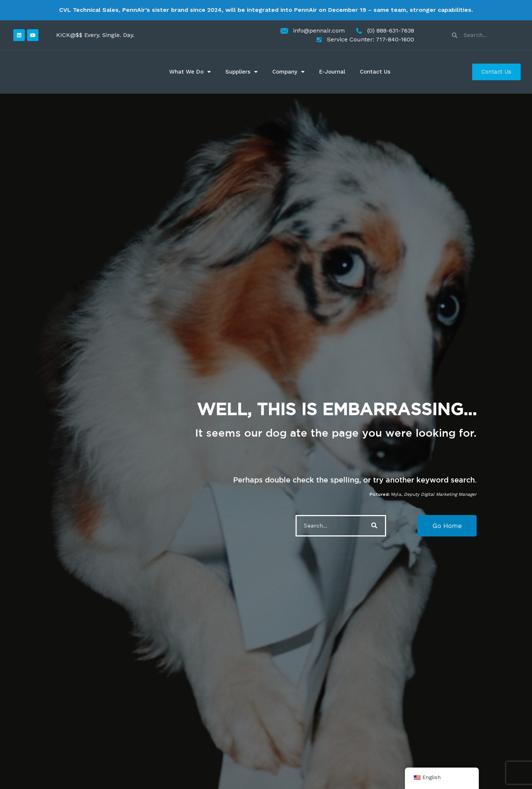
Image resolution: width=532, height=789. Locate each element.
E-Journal (332, 72)
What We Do (190, 72)
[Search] (374, 526)
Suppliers (241, 72)
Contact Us (375, 72)
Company (288, 72)
